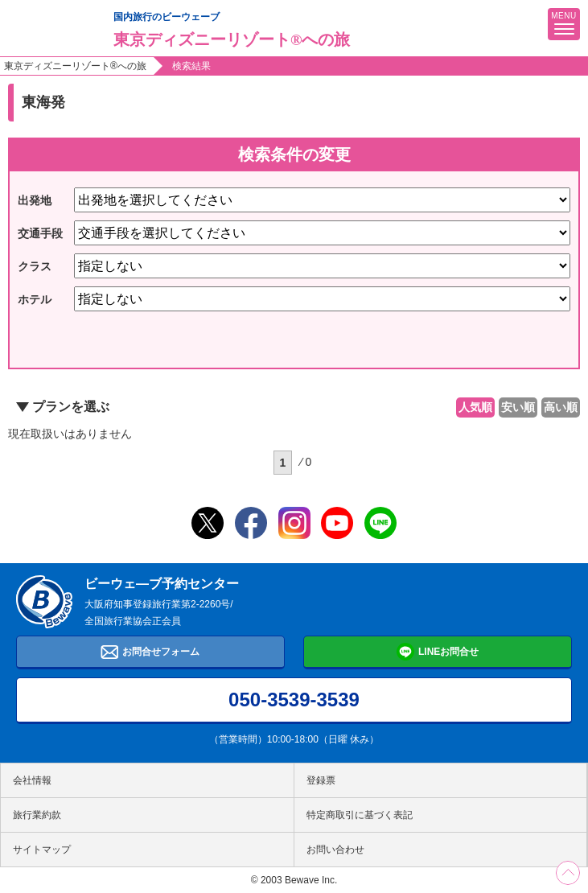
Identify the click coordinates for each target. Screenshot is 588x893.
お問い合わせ (335, 850)
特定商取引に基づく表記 (360, 815)
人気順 (475, 407)
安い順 (518, 407)
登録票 (321, 780)
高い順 (561, 407)
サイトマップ (42, 850)
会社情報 (32, 780)
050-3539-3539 (294, 700)
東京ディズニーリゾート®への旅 (75, 66)
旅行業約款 (37, 815)
